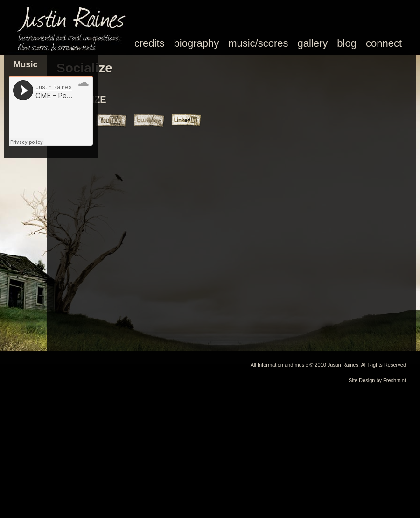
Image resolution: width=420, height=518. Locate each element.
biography (197, 43)
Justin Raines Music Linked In (187, 121)
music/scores (258, 43)
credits (150, 43)
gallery (313, 43)
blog (347, 43)
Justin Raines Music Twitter (150, 121)
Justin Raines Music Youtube (112, 121)
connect (384, 43)
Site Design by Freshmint (377, 380)
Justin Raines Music (75, 26)
